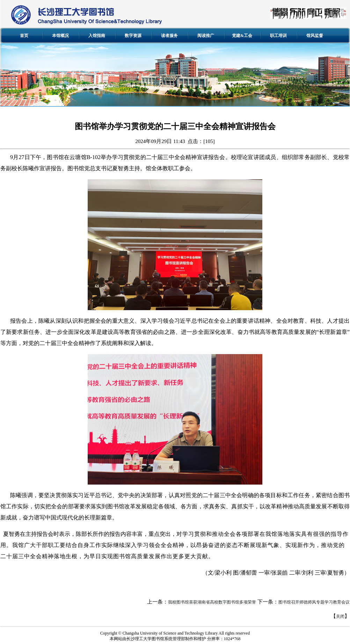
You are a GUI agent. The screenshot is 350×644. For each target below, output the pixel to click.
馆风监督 (315, 36)
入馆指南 (97, 36)
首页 (24, 36)
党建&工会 (242, 36)
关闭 (340, 616)
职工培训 (278, 36)
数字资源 (133, 36)
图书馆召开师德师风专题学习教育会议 (314, 602)
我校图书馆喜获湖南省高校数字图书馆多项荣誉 (212, 602)
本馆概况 (60, 36)
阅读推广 (206, 36)
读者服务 (169, 36)
